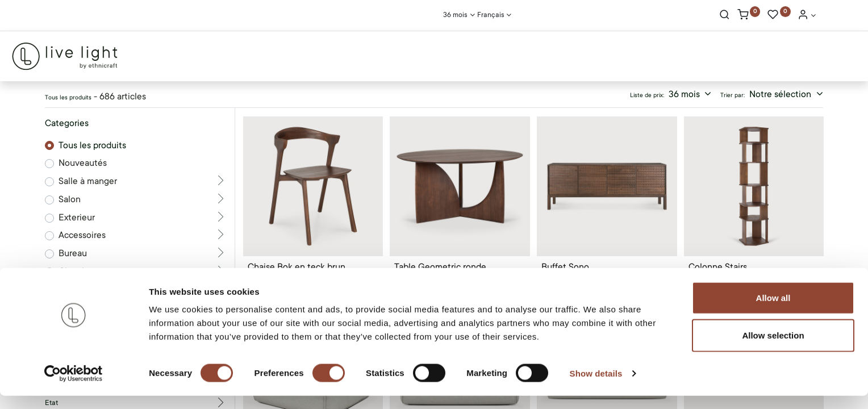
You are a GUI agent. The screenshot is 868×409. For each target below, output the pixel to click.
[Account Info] (807, 16)
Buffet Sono (565, 267)
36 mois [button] (685, 94)
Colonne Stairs (718, 267)
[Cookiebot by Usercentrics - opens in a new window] (74, 387)
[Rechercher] (725, 16)
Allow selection (773, 349)
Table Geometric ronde (440, 267)
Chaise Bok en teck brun (297, 267)
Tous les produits (92, 145)
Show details (596, 387)
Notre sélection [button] (781, 94)
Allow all (773, 311)
